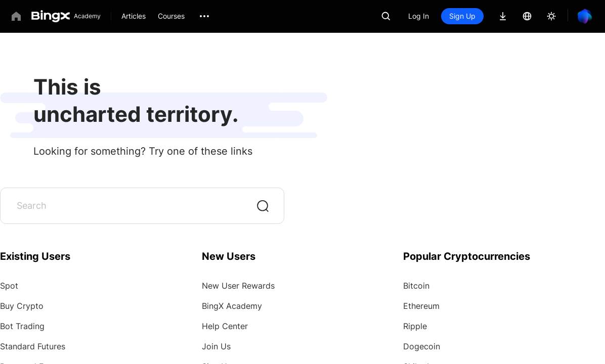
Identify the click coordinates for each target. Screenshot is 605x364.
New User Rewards (238, 286)
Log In (419, 16)
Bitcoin (416, 286)
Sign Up (462, 16)
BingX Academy (232, 306)
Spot (9, 286)
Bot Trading (22, 326)
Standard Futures (33, 346)
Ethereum (421, 306)
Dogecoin (422, 346)
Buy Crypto (22, 306)
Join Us (216, 346)
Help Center (225, 326)
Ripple (415, 326)
